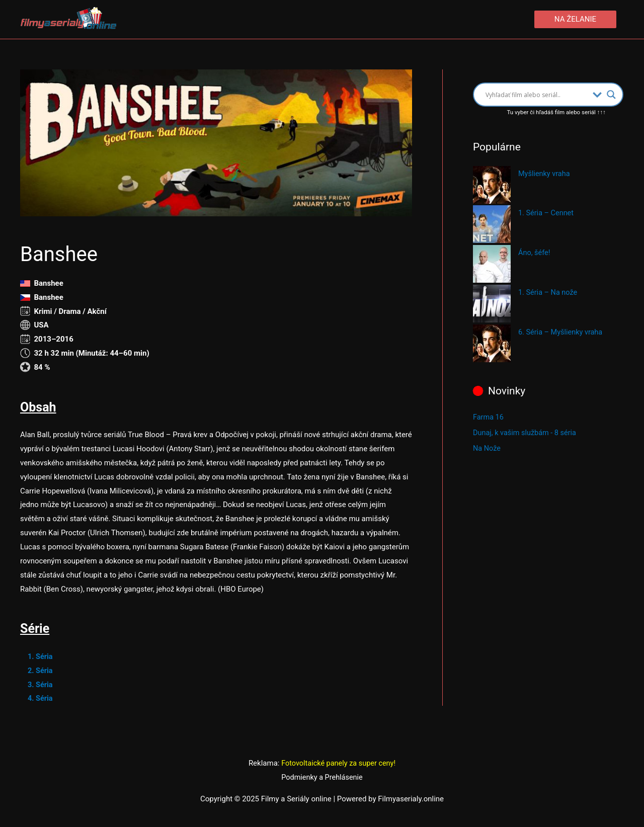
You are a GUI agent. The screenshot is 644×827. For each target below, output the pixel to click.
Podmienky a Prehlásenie (322, 778)
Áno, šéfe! (535, 253)
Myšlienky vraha (545, 174)
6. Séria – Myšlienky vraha (562, 333)
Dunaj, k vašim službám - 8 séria (527, 433)
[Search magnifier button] (611, 95)
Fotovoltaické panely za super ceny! (339, 764)
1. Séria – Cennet (547, 214)
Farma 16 (489, 418)
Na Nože (487, 448)
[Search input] (537, 95)
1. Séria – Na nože (549, 293)
